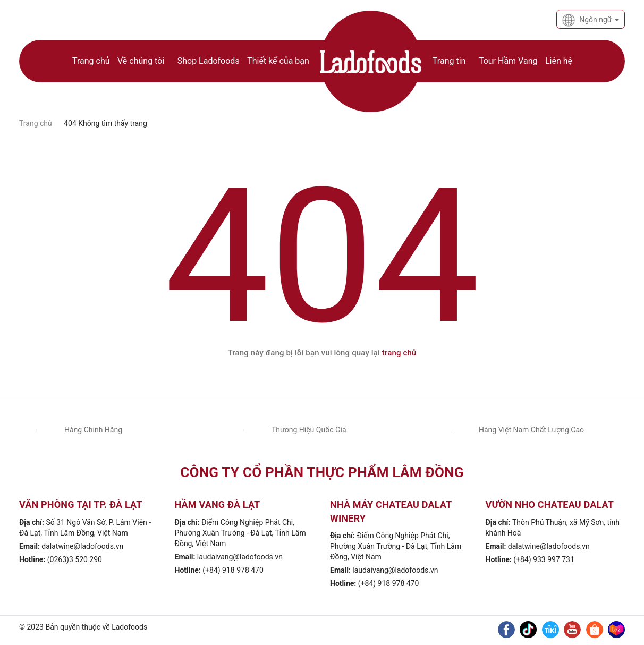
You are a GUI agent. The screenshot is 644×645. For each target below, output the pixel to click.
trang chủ (399, 353)
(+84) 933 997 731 (544, 559)
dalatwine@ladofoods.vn (82, 546)
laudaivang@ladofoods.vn (240, 557)
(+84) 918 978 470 (233, 570)
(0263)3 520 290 (75, 559)
